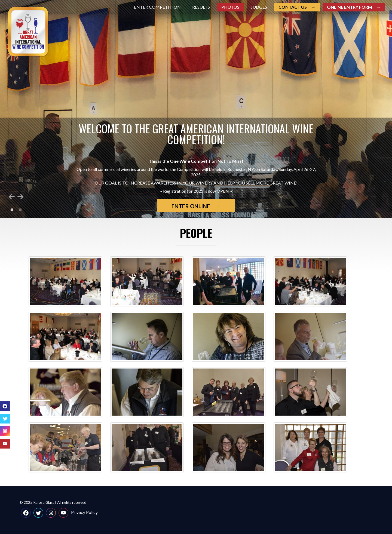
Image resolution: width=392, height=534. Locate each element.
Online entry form (350, 7)
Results (201, 7)
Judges (259, 7)
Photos (230, 7)
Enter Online (191, 206)
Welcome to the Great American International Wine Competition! (196, 134)
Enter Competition (157, 7)
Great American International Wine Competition (28, 32)
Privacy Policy (84, 512)
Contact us (293, 7)
